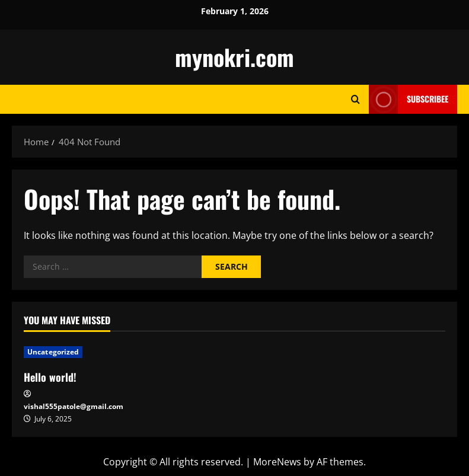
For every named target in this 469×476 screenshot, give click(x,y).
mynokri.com (234, 57)
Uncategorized (53, 352)
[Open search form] (355, 99)
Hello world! (50, 377)
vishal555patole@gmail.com (74, 406)
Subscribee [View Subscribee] (409, 99)
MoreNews (277, 462)
